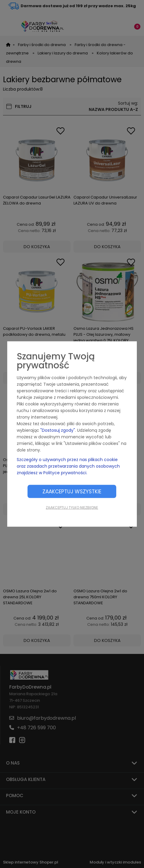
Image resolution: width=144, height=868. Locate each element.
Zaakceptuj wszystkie (72, 492)
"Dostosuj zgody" (58, 430)
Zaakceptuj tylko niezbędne (72, 508)
